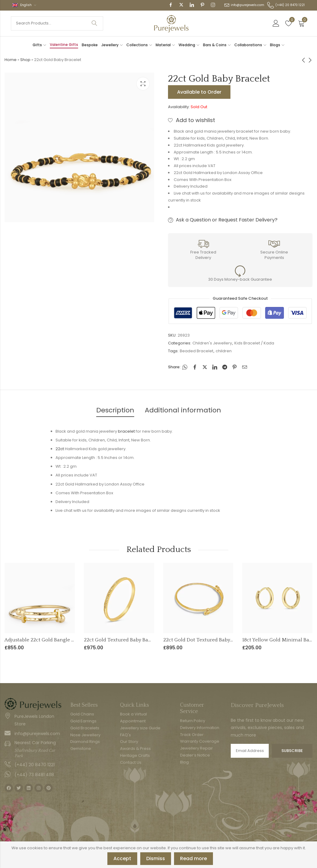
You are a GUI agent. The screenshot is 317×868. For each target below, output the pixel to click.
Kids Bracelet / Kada (254, 343)
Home (11, 60)
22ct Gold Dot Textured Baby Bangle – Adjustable (220, 640)
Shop (25, 60)
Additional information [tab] (183, 410)
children (224, 351)
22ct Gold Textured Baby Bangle (121, 640)
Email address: (250, 751)
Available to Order (199, 92)
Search (94, 23)
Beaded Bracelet (197, 351)
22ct (60, 449)
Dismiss (156, 858)
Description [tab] (115, 410)
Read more (193, 858)
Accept (122, 858)
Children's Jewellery (212, 343)
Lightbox (143, 84)
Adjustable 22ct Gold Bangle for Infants (50, 640)
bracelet (126, 431)
